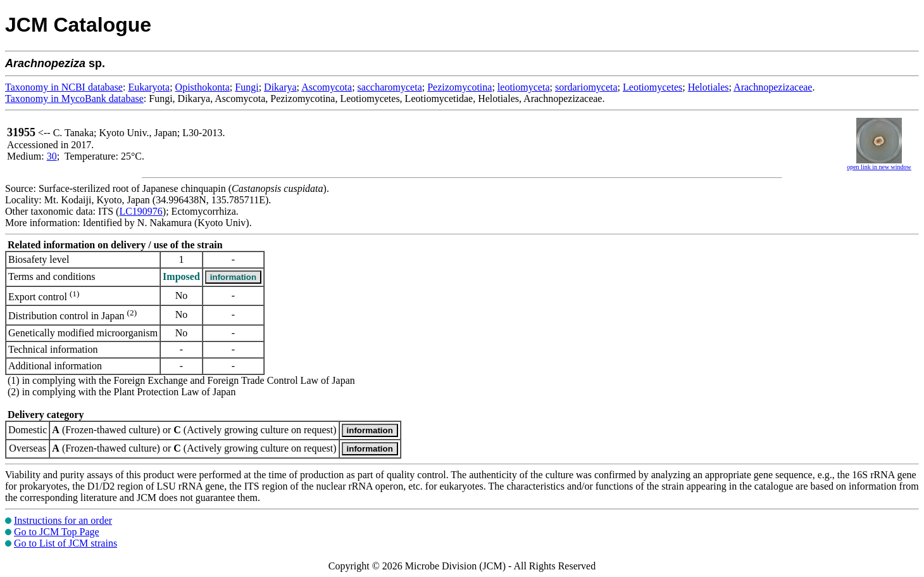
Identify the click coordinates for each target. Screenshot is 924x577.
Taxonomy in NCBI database (64, 87)
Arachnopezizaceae (773, 87)
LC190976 (140, 211)
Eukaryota (149, 87)
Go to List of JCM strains (66, 543)
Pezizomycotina (459, 87)
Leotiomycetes (652, 87)
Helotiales (709, 87)
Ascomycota (327, 87)
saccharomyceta (390, 87)
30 (52, 156)
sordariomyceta (586, 87)
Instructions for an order (63, 520)
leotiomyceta (524, 87)
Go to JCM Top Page (57, 532)
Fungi (247, 87)
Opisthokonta (203, 87)
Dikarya (280, 87)
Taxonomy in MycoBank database (74, 98)
